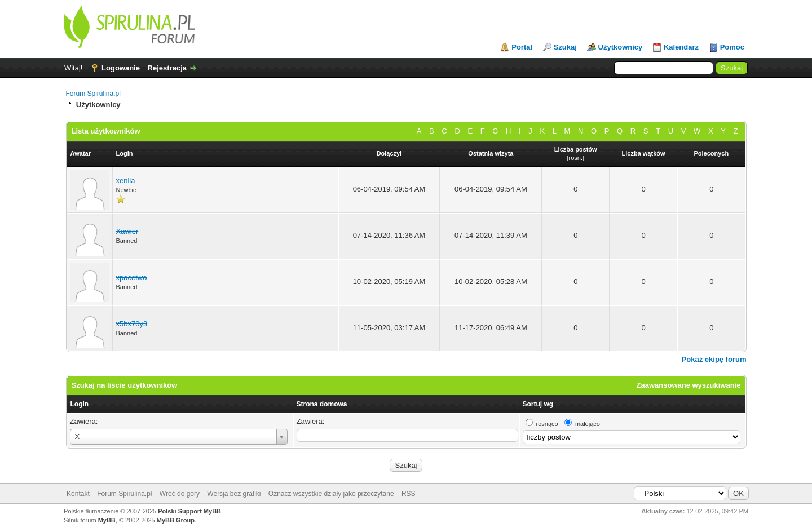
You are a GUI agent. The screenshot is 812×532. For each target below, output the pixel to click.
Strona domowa (322, 404)
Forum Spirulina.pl (93, 94)
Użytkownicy (621, 47)
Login (80, 404)
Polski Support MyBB (189, 511)
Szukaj (565, 47)
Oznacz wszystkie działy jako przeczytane (331, 494)
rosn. (576, 158)
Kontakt (78, 494)
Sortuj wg (538, 404)
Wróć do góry (180, 494)
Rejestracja (167, 68)
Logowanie (121, 68)
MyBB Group (176, 520)
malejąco (588, 424)
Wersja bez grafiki (234, 494)
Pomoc (732, 47)
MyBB (107, 520)
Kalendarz (681, 47)
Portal (522, 47)
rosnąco (547, 424)
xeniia (126, 181)
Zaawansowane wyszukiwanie (689, 385)
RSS (409, 494)
